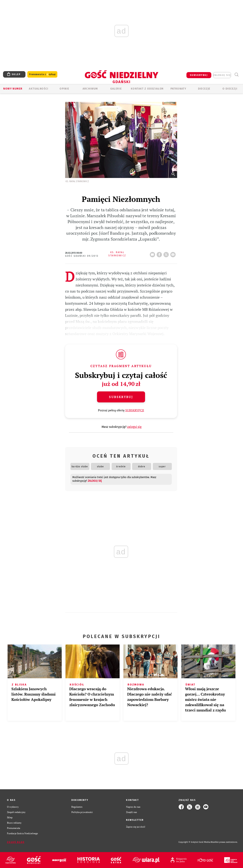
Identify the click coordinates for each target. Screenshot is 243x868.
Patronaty (178, 89)
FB (160, 253)
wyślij (174, 253)
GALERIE (116, 89)
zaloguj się (222, 75)
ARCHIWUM (90, 89)
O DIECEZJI (230, 89)
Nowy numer (13, 89)
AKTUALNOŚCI (39, 89)
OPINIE (64, 89)
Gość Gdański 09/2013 (82, 256)
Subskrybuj (121, 397)
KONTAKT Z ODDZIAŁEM (147, 89)
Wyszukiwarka (236, 75)
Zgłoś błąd (16, 842)
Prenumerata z (42, 74)
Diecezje (204, 89)
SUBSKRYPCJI (135, 410)
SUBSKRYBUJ (199, 75)
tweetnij (167, 253)
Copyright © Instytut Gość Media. (194, 842)
